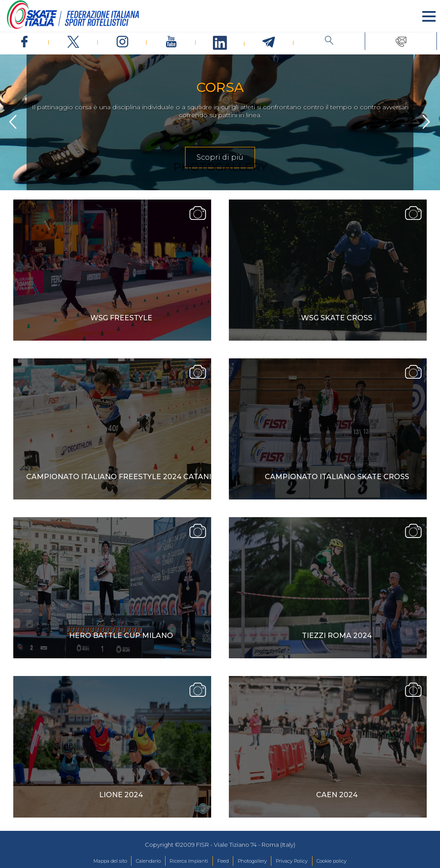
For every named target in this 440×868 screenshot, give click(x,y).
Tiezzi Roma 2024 (337, 636)
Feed (223, 861)
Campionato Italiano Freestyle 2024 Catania (121, 477)
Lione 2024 (121, 795)
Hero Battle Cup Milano (121, 636)
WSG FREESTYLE (121, 318)
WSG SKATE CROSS (337, 318)
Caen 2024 (337, 795)
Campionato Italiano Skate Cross (337, 477)
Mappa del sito (110, 861)
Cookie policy (332, 861)
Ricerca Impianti (189, 861)
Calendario (148, 861)
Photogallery (252, 861)
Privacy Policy (292, 861)
